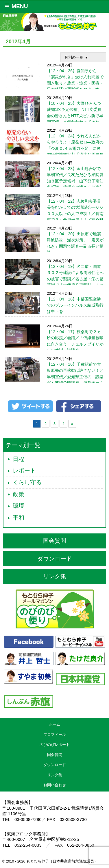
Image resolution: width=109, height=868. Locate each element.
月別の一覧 (77, 57)
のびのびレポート (55, 745)
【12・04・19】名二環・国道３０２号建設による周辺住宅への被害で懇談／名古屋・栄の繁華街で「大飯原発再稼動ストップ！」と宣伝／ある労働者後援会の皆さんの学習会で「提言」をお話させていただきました (54, 285)
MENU (15, 6)
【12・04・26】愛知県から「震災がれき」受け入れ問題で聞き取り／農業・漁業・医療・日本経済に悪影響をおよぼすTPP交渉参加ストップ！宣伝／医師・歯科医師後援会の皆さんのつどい (75, 89)
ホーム (54, 724)
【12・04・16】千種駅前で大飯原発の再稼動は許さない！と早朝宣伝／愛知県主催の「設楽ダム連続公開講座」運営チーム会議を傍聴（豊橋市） (75, 376)
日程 (19, 459)
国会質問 (55, 541)
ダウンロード (55, 559)
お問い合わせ (55, 785)
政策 (19, 494)
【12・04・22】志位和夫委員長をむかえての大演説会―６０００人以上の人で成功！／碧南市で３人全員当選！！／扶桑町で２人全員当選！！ (54, 213)
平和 (19, 518)
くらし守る (27, 482)
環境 (19, 506)
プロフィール (55, 734)
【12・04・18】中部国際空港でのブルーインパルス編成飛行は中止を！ (75, 305)
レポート (24, 471)
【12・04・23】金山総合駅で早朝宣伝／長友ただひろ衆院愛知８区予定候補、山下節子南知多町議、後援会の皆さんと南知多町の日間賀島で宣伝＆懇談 (75, 181)
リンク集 (55, 576)
